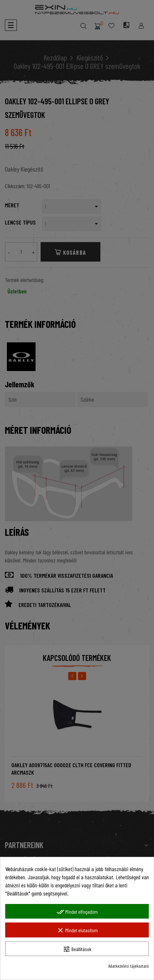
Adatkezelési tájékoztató (128, 966)
